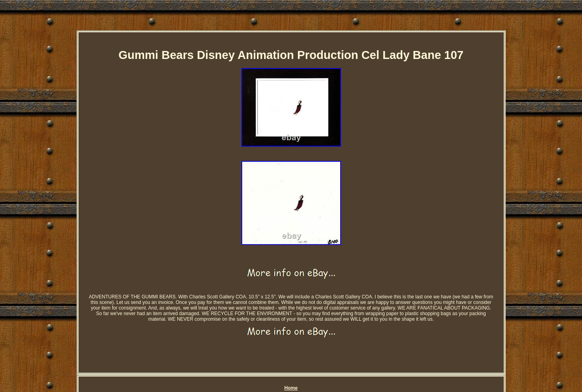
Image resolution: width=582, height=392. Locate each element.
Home (291, 388)
